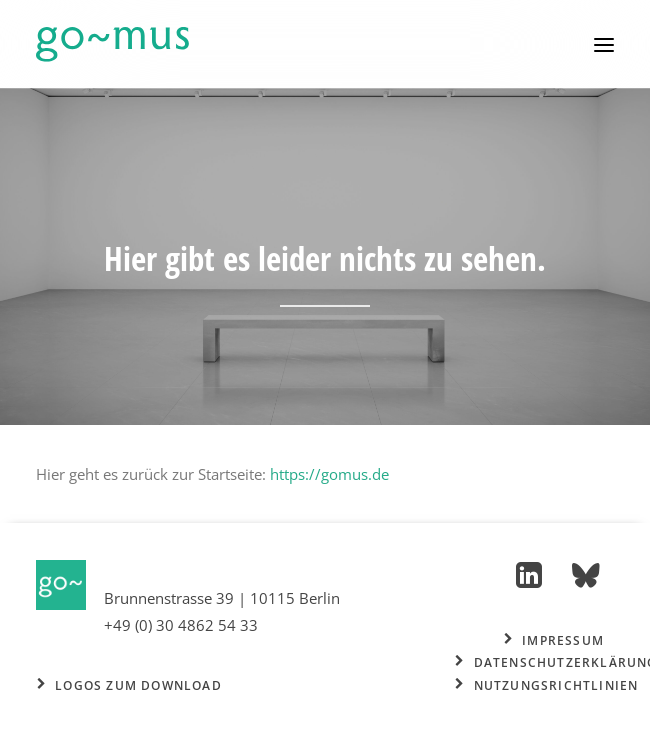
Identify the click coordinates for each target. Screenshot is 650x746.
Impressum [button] (554, 640)
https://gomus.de (329, 474)
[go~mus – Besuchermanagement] (112, 44)
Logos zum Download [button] (129, 685)
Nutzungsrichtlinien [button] (546, 685)
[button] (604, 44)
